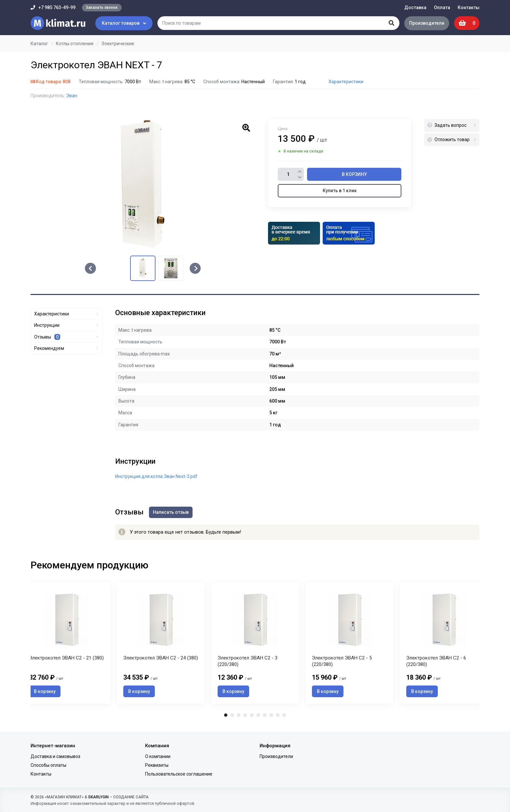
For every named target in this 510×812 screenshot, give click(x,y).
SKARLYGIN (98, 797)
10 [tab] (284, 717)
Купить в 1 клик (340, 191)
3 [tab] (239, 717)
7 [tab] (265, 717)
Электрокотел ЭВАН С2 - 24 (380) (161, 660)
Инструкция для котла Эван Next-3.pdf (156, 476)
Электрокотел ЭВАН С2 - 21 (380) (66, 660)
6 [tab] (258, 717)
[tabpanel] (255, 644)
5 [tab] (252, 717)
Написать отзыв (172, 512)
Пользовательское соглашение (179, 774)
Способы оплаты (48, 765)
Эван (72, 96)
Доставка (415, 7)
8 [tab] (271, 717)
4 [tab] (245, 717)
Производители (426, 23)
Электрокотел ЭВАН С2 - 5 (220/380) (342, 663)
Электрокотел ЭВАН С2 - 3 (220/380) (248, 663)
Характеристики (346, 82)
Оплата (442, 7)
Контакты (469, 7)
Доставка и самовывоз (55, 756)
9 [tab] (278, 717)
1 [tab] (226, 717)
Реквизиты (157, 765)
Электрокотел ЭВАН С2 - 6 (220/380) (436, 663)
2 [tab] (232, 717)
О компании (158, 756)
